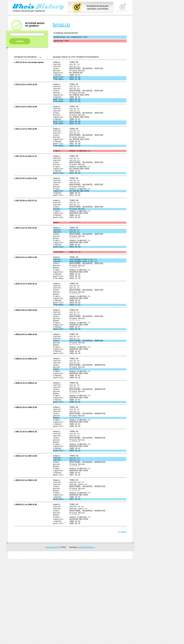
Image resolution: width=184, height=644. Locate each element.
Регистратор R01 (53, 632)
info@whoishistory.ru (87, 632)
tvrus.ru (61, 24)
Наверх (122, 617)
